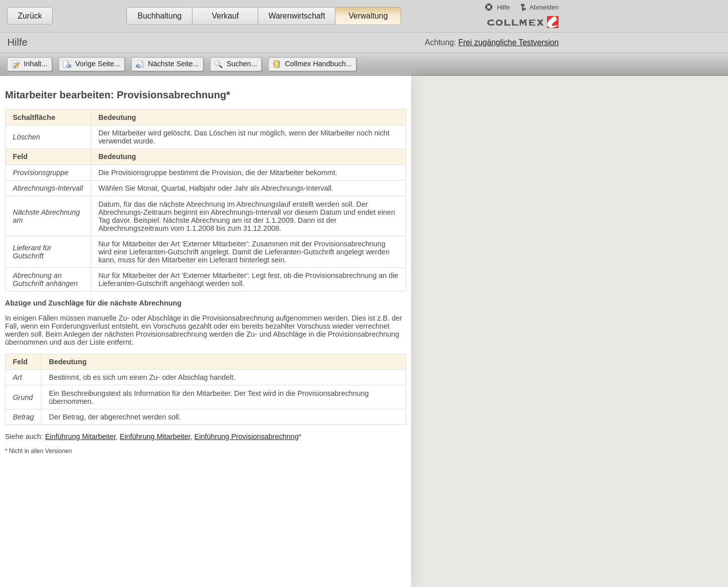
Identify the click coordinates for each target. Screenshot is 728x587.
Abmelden (544, 7)
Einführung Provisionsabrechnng (247, 436)
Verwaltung (368, 16)
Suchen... (242, 64)
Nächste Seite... (173, 64)
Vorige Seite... (98, 64)
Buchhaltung (159, 16)
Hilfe (503, 7)
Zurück (30, 16)
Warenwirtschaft (297, 16)
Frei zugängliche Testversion (508, 42)
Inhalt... (35, 64)
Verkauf (226, 16)
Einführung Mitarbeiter (80, 436)
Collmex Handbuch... (318, 64)
